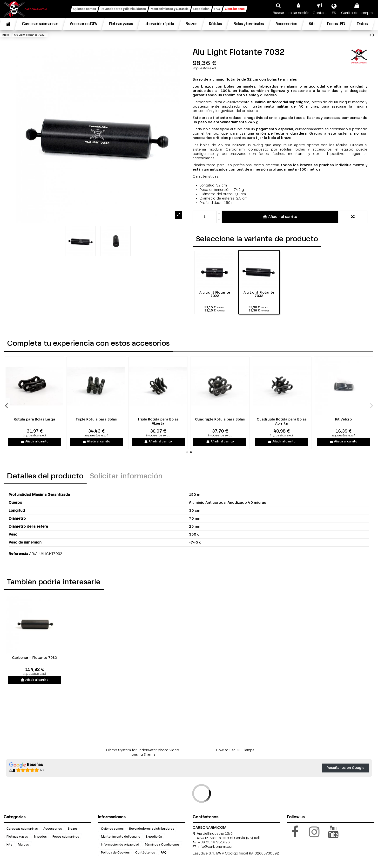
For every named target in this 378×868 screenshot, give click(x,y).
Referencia (18, 554)
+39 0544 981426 (214, 842)
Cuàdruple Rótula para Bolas (329, 420)
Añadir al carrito (280, 217)
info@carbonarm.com (216, 847)
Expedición (154, 837)
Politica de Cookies (115, 853)
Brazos (73, 829)
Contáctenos (145, 853)
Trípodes (40, 837)
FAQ (164, 853)
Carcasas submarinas (22, 829)
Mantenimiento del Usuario (121, 837)
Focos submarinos (66, 837)
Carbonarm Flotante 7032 (34, 658)
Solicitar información (126, 476)
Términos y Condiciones (162, 845)
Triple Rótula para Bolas (206, 420)
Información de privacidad (120, 845)
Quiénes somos (112, 829)
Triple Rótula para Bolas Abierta (268, 422)
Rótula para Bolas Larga (144, 420)
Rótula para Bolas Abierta (82, 420)
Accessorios (53, 829)
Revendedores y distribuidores (152, 829)
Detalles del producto (45, 476)
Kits (9, 845)
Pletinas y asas (17, 837)
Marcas (23, 845)
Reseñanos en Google (346, 768)
